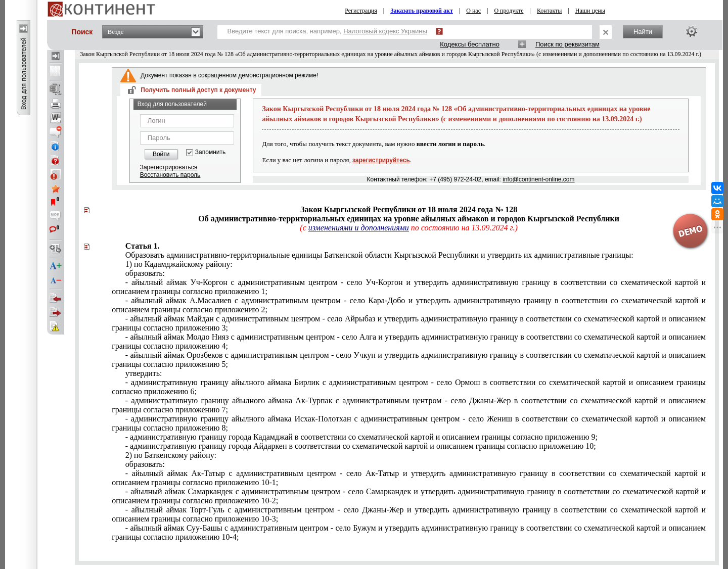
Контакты (550, 11)
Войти (161, 154)
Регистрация (361, 11)
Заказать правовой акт (422, 11)
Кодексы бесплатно (470, 44)
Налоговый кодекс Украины (385, 31)
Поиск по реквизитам (567, 44)
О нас (473, 11)
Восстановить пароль (170, 175)
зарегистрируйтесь (381, 160)
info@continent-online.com (538, 179)
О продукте (509, 11)
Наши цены (590, 11)
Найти (643, 32)
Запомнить (210, 152)
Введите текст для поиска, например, (327, 31)
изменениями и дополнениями (359, 228)
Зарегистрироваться (169, 167)
